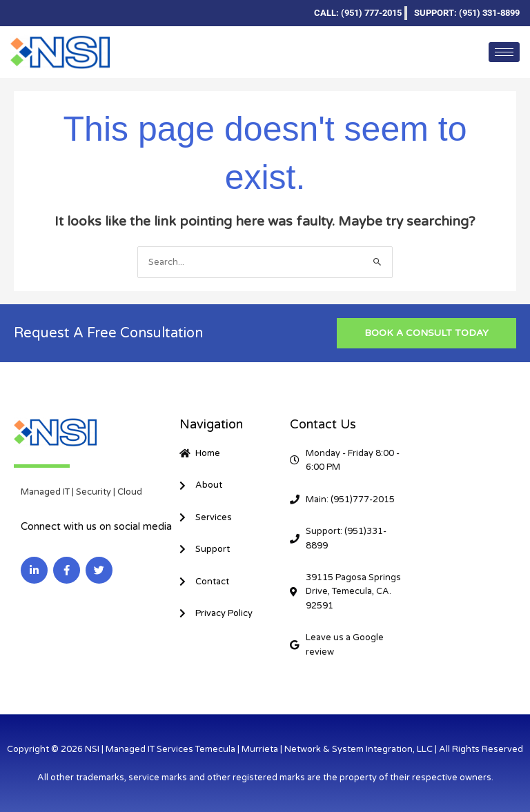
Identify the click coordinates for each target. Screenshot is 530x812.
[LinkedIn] (21, 13)
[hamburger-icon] (504, 52)
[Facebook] (43, 13)
